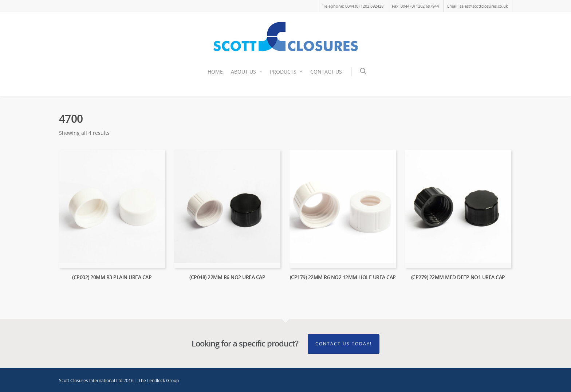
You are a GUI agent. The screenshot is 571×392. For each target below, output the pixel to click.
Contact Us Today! (344, 344)
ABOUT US (247, 72)
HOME (215, 72)
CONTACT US (326, 72)
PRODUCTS (286, 72)
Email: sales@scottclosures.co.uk (478, 6)
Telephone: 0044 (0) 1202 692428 (353, 6)
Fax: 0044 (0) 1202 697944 (415, 6)
